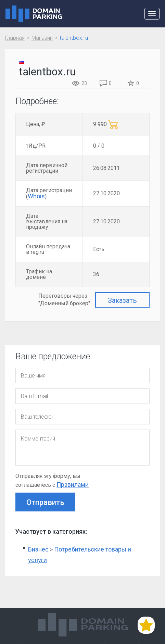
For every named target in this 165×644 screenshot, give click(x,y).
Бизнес (38, 549)
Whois (36, 196)
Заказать (122, 300)
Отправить (45, 502)
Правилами (73, 485)
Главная (15, 38)
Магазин (42, 38)
